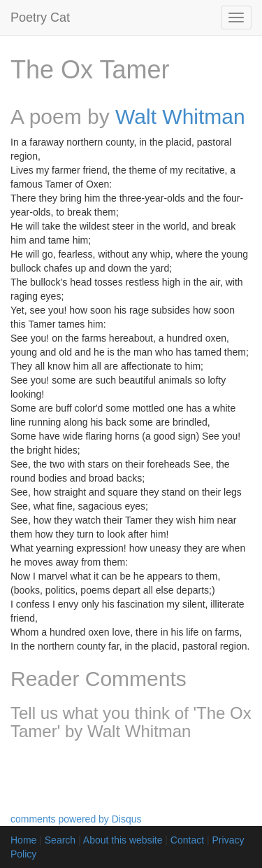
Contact (187, 840)
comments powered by (76, 819)
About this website (123, 840)
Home (23, 840)
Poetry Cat (40, 17)
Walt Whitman (180, 117)
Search (60, 840)
